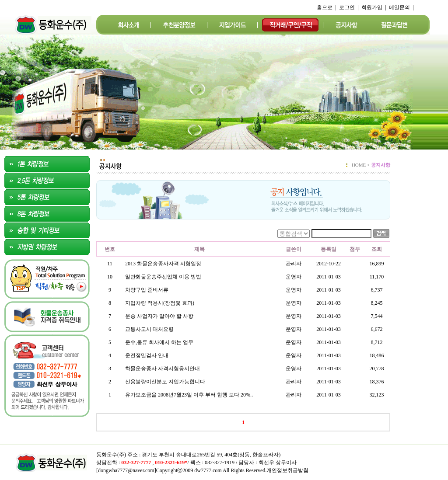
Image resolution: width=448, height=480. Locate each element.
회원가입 (372, 7)
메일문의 (399, 7)
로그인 (347, 7)
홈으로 (325, 7)
